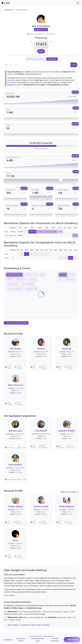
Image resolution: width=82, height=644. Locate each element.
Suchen (74, 65)
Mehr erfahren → (10, 595)
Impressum (8, 640)
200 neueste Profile (21, 640)
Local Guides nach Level (38, 640)
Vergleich (46, 625)
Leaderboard (8, 10)
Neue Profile (36, 625)
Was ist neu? (72, 640)
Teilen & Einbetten (35, 59)
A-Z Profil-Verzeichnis (55, 640)
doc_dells (11, 82)
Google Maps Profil (41, 29)
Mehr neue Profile (69, 492)
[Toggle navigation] (78, 3)
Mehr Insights (13, 625)
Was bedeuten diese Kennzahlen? (16, 323)
